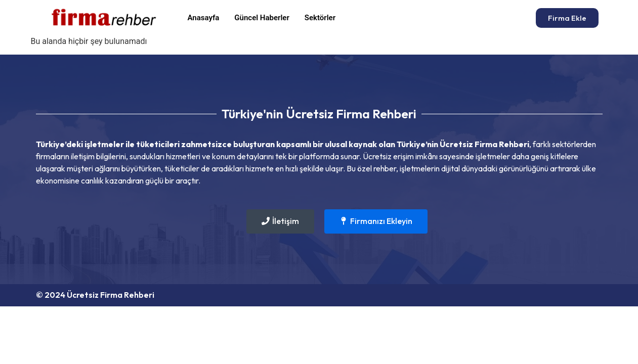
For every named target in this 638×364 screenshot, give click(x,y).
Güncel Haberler (262, 18)
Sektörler (320, 18)
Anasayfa (204, 18)
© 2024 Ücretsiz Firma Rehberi (95, 295)
